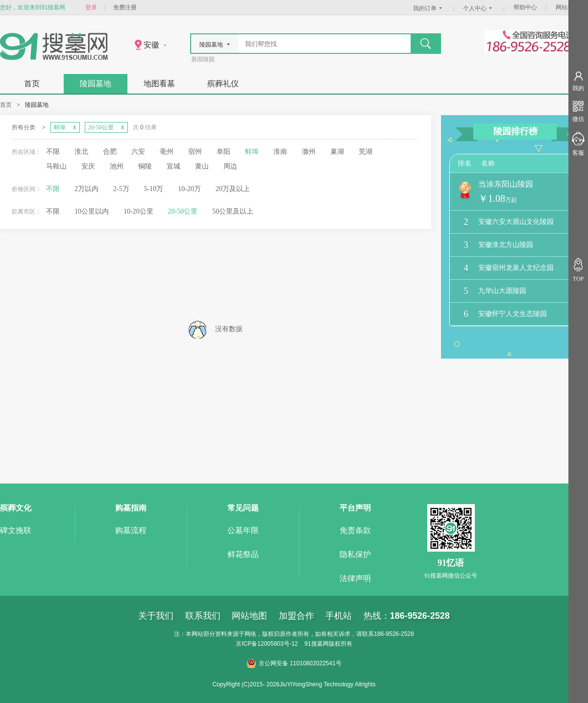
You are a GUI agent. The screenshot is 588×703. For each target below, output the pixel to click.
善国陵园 (203, 59)
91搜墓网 (316, 644)
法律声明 (355, 578)
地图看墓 (159, 84)
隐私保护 (355, 554)
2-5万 (121, 189)
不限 (53, 152)
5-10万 (154, 189)
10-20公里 (138, 211)
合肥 (110, 152)
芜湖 (366, 152)
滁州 (309, 152)
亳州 (167, 152)
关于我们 (156, 616)
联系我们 (203, 616)
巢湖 (337, 152)
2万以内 (86, 189)
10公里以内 (92, 211)
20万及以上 (233, 189)
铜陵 (145, 166)
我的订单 (429, 8)
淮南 (280, 152)
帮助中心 (525, 7)
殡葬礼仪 (223, 84)
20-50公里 (183, 211)
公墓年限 (243, 530)
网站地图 (567, 7)
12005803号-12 (278, 644)
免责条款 (355, 530)
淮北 (81, 152)
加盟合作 (296, 616)
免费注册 (125, 7)
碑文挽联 (16, 530)
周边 (230, 166)
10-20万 (189, 189)
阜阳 (223, 152)
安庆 (88, 166)
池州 (117, 166)
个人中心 (479, 8)
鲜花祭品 (243, 554)
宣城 (173, 166)
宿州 (195, 152)
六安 (138, 152)
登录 (91, 7)
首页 (32, 84)
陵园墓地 (96, 84)
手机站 (339, 616)
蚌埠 (252, 152)
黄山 (202, 166)
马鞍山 (56, 166)
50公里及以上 (233, 211)
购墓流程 (131, 530)
